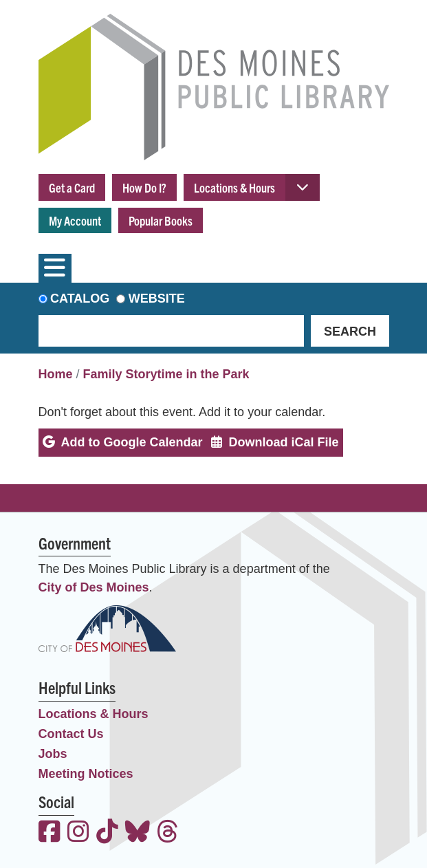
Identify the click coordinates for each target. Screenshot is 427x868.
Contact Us (71, 734)
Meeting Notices (86, 774)
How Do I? (144, 187)
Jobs (53, 754)
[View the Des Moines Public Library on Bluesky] (138, 833)
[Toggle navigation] (55, 268)
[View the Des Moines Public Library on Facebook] (50, 833)
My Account (75, 220)
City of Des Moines (94, 587)
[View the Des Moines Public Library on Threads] (168, 833)
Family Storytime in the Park (166, 374)
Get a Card (72, 187)
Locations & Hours (234, 187)
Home (56, 374)
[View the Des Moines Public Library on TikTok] (107, 833)
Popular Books (161, 220)
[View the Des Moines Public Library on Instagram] (78, 833)
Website (157, 299)
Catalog (80, 299)
